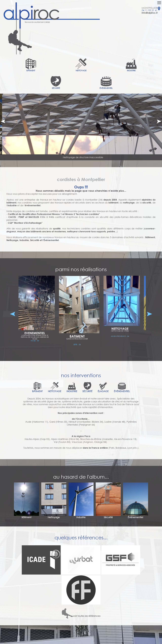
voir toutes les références (81, 616)
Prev (3, 121)
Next (159, 121)
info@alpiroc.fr (150, 13)
